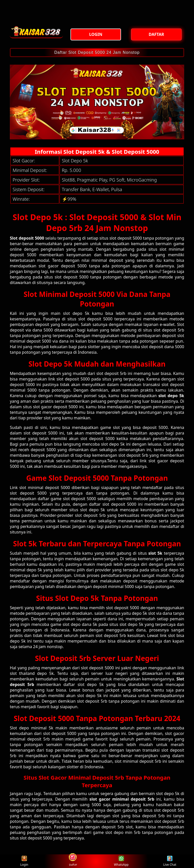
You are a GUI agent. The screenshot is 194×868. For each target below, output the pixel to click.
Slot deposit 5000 (27, 238)
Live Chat (170, 861)
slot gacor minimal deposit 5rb (122, 799)
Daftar (73, 861)
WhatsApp (121, 861)
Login (24, 861)
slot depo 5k (171, 396)
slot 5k (155, 553)
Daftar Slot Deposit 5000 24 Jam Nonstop (97, 52)
